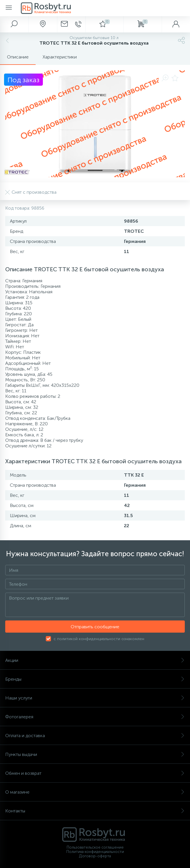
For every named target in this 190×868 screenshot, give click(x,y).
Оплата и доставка (95, 736)
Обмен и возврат (95, 773)
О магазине (95, 792)
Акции (95, 660)
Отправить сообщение (95, 627)
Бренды (95, 679)
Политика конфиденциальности (95, 852)
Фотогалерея (95, 717)
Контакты (95, 811)
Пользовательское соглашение (95, 847)
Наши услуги (95, 698)
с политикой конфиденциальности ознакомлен (99, 639)
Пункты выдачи (95, 754)
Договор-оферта (95, 856)
